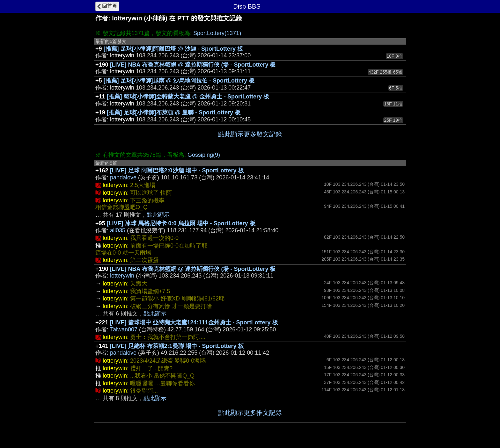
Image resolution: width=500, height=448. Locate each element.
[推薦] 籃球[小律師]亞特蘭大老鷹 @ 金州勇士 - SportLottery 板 (188, 97)
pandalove (123, 177)
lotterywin (122, 276)
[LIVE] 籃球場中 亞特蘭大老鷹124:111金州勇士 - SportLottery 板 (194, 322)
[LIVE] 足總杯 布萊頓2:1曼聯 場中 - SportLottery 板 (177, 346)
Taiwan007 (124, 329)
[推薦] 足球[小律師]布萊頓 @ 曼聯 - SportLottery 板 (174, 112)
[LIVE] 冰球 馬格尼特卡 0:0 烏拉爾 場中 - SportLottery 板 (181, 223)
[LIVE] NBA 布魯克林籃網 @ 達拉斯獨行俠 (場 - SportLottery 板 (193, 65)
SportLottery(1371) (217, 33)
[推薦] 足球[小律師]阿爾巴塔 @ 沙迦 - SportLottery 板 (173, 49)
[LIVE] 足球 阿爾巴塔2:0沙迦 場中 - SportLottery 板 (177, 170)
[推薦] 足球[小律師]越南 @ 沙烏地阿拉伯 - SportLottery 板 (179, 81)
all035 (118, 230)
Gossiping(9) (204, 155)
